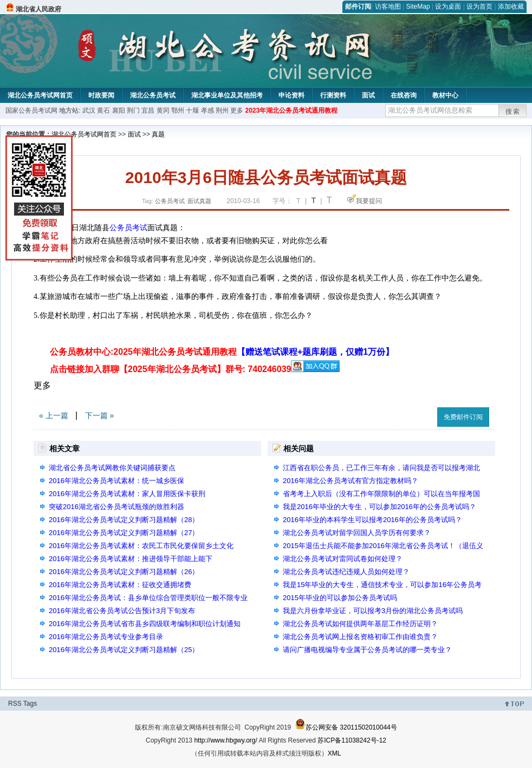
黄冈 (163, 110)
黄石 (103, 110)
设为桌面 (448, 6)
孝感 (207, 110)
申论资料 (291, 95)
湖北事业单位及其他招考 (227, 95)
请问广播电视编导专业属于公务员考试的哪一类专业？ (367, 650)
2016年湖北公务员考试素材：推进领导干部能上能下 (131, 559)
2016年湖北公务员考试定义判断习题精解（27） (124, 533)
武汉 (89, 110)
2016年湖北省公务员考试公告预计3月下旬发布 (122, 611)
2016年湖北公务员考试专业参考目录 (106, 637)
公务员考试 (170, 201)
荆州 (222, 110)
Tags (30, 704)
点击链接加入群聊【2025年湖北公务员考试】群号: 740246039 (170, 369)
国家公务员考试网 (31, 110)
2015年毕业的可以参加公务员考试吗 (340, 598)
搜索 (513, 112)
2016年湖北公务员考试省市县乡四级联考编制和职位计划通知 (145, 624)
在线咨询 (404, 95)
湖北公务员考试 (153, 95)
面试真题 (199, 201)
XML (335, 753)
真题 (158, 134)
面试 (368, 95)
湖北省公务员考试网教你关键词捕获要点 (112, 468)
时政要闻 (101, 95)
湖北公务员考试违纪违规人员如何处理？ (346, 572)
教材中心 (445, 95)
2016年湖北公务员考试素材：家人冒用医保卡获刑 (127, 494)
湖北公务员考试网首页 (40, 95)
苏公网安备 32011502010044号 (346, 727)
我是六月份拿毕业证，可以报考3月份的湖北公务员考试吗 (373, 611)
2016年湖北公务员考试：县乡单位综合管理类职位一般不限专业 (148, 598)
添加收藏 (511, 6)
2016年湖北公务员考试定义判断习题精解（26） (124, 572)
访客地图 (388, 6)
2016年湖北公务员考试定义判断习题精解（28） (124, 520)
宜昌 (148, 110)
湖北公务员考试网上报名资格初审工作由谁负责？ (360, 637)
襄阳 (119, 110)
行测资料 (333, 95)
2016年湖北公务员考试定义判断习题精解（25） (124, 650)
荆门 (133, 110)
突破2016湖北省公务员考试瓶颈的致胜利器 (116, 507)
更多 (237, 110)
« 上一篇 (54, 415)
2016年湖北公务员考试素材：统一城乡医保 (116, 481)
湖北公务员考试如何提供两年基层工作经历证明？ (360, 624)
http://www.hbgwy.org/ (226, 740)
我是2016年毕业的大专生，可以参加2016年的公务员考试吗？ (379, 507)
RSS (15, 704)
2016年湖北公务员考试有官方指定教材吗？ (351, 481)
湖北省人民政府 (38, 9)
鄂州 (178, 110)
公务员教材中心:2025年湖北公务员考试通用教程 (222, 352)
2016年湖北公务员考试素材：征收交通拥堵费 (120, 585)
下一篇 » (100, 415)
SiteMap (418, 6)
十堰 (192, 110)
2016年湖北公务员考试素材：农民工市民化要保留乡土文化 (141, 546)
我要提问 (369, 201)
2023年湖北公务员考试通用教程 (291, 110)
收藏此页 (417, 415)
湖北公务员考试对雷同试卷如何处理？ (343, 559)
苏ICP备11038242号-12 (352, 740)
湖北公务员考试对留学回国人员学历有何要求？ (357, 533)
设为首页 (479, 6)
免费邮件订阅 (463, 417)
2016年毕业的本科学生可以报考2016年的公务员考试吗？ (372, 520)
